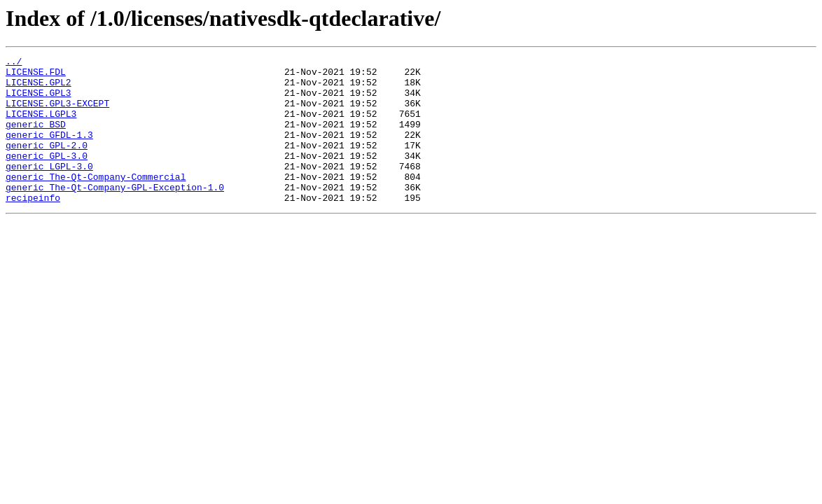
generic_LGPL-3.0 (49, 189)
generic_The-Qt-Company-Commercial (96, 202)
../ (14, 63)
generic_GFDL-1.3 (49, 151)
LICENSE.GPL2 (39, 88)
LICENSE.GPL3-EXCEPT (57, 113)
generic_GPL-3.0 (47, 176)
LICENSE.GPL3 (39, 101)
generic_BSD (36, 139)
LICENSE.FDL (36, 76)
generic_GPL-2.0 (47, 164)
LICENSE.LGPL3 (41, 126)
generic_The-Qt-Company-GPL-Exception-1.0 (115, 214)
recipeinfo (33, 227)
